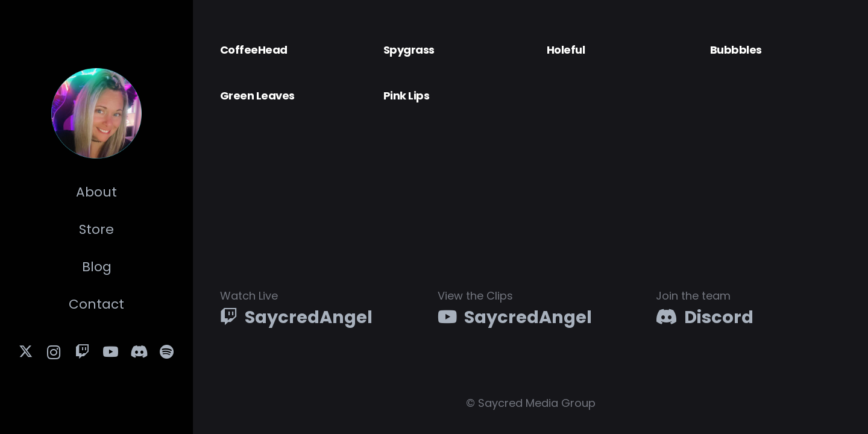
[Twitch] (82, 352)
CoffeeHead (254, 50)
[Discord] (139, 352)
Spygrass (409, 50)
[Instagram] (54, 352)
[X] (26, 352)
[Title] (167, 352)
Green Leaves (257, 96)
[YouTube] (111, 352)
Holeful (566, 50)
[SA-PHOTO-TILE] (96, 113)
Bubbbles (736, 50)
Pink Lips (406, 96)
